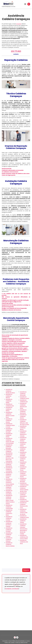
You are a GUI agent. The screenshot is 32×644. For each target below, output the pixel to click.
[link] (15, 637)
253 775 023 (16, 51)
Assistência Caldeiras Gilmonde (23, 393)
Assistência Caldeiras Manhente (23, 411)
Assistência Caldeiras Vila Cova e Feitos (24, 537)
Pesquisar (4, 567)
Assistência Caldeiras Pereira (23, 459)
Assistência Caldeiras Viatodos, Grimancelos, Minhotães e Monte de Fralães (24, 529)
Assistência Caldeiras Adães (9, 401)
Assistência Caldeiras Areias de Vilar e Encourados (10, 441)
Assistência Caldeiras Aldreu (9, 409)
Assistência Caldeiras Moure (23, 428)
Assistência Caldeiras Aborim (9, 396)
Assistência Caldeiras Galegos (9, 539)
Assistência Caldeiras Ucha (24, 517)
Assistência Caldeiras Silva (24, 500)
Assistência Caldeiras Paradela (23, 454)
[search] (12, 570)
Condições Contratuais (12, 589)
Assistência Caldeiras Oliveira (23, 439)
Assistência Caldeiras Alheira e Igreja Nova (10, 415)
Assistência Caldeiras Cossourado (9, 507)
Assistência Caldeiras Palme (23, 444)
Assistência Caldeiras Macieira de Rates (23, 406)
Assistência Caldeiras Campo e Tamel (9, 475)
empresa (19, 24)
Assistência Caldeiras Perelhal (23, 464)
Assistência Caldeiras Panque (23, 449)
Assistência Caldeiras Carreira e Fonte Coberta (10, 481)
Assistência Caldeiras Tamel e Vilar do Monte (24, 512)
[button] (25, 4)
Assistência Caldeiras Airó (10, 405)
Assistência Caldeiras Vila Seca (24, 542)
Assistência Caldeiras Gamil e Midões (10, 544)
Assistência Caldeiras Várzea (23, 521)
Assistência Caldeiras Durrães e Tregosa (9, 524)
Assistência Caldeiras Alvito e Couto (10, 425)
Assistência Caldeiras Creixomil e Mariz (9, 512)
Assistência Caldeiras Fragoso (9, 534)
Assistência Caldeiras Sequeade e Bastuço (23, 495)
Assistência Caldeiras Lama (24, 398)
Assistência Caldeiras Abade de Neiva (10, 391)
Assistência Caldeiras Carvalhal (9, 487)
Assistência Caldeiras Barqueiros (9, 464)
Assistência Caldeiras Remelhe (23, 480)
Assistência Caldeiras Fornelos (9, 530)
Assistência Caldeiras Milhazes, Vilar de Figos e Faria (24, 422)
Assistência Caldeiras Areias (9, 435)
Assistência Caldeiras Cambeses (9, 469)
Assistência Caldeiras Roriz (24, 484)
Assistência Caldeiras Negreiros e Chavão (23, 433)
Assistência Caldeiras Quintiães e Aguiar (23, 474)
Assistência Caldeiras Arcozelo (9, 430)
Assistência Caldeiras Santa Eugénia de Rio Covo (24, 489)
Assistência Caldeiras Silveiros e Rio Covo (24, 505)
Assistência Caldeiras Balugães (9, 446)
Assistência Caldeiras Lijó (24, 401)
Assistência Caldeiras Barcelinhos (9, 451)
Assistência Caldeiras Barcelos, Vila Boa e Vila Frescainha (10, 458)
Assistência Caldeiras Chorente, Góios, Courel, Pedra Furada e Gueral (10, 499)
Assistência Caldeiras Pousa (23, 468)
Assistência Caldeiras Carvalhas (9, 492)
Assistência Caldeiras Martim (23, 416)
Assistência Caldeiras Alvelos (9, 420)
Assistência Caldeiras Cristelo (9, 518)
